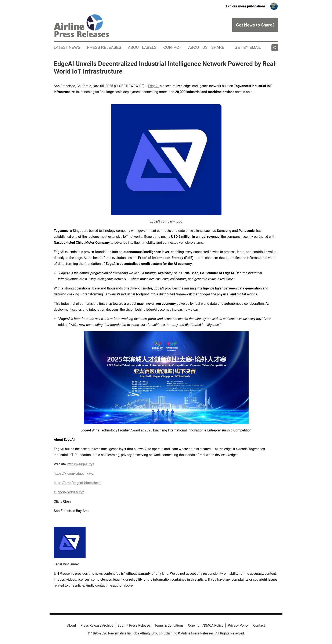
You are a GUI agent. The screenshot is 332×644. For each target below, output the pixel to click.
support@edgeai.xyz (69, 492)
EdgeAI (153, 86)
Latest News (67, 47)
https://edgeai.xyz (81, 464)
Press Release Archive (97, 625)
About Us (198, 47)
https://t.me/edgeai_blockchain (77, 483)
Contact (172, 47)
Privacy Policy (238, 625)
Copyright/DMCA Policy (206, 625)
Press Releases (104, 47)
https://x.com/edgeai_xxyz (74, 474)
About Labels (142, 47)
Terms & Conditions (169, 625)
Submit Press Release (134, 625)
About (72, 625)
